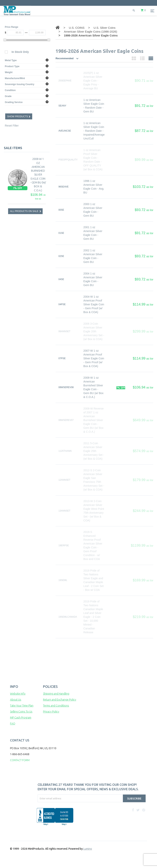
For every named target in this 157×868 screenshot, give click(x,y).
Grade (8, 96)
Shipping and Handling (56, 694)
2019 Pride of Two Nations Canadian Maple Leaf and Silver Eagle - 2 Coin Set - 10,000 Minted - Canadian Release (93, 617)
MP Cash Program (21, 718)
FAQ (13, 724)
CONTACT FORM (20, 760)
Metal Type (11, 60)
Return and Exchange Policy (60, 700)
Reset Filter (12, 126)
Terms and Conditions (56, 706)
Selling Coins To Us (21, 712)
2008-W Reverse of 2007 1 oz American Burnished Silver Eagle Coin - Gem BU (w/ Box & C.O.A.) (93, 420)
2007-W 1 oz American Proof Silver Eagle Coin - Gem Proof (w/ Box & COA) (94, 358)
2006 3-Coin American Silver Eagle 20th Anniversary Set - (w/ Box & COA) (94, 331)
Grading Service (14, 102)
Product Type (12, 66)
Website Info (18, 694)
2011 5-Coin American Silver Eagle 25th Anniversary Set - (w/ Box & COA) (94, 451)
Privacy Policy (51, 712)
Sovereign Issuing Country (20, 84)
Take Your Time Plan (22, 706)
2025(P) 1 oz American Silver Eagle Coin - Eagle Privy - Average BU (93, 81)
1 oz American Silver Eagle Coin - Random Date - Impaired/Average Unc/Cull (94, 131)
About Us (16, 700)
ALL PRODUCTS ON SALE (24, 211)
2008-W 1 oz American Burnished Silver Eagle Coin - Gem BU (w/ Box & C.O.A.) (38, 175)
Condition (10, 90)
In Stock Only (20, 52)
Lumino (88, 849)
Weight (9, 72)
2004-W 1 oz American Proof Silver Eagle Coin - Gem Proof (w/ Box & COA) (94, 304)
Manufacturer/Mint (15, 78)
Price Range (11, 27)
